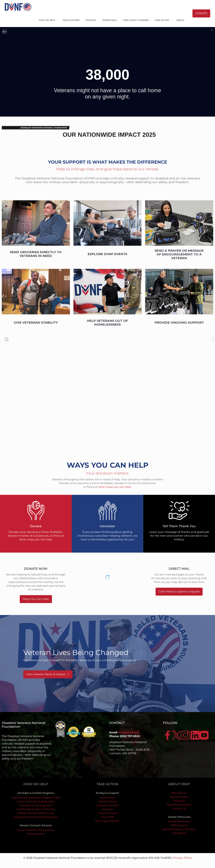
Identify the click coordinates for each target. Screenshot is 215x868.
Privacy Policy (183, 858)
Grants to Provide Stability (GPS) (36, 802)
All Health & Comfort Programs (36, 793)
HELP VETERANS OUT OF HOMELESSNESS (107, 323)
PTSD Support (179, 825)
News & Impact (179, 797)
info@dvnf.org (129, 732)
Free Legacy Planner (107, 821)
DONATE (201, 13)
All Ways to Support (107, 793)
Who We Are (179, 793)
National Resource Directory (179, 829)
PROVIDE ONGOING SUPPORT (179, 322)
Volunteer (107, 809)
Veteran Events (36, 834)
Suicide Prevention (179, 822)
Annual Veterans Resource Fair (36, 830)
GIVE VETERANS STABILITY (36, 322)
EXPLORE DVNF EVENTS (107, 254)
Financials (179, 801)
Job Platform (179, 833)
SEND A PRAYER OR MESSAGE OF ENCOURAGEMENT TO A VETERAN (179, 254)
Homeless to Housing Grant (36, 805)
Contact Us (179, 809)
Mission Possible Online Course (36, 813)
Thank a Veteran (107, 813)
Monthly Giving (107, 802)
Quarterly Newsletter (179, 805)
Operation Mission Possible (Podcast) (36, 817)
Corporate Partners (107, 805)
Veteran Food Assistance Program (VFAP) (36, 798)
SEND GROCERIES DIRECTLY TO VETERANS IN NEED (36, 254)
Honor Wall (107, 817)
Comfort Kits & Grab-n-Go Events (36, 809)
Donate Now (107, 798)
